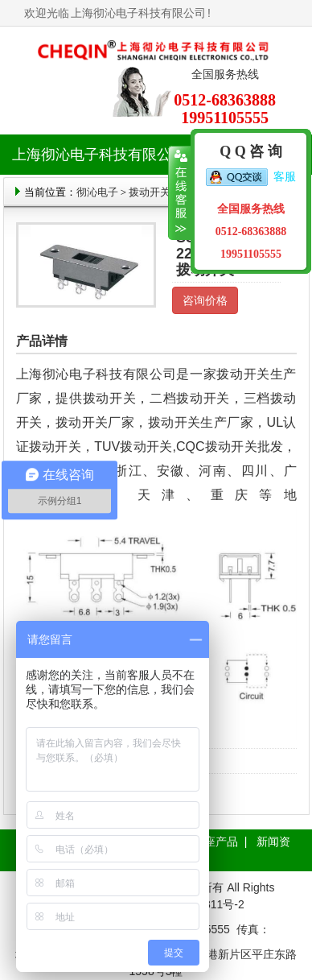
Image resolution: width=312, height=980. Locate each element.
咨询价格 (205, 300)
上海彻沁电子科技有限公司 (138, 13)
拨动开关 (150, 192)
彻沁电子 (97, 192)
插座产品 (216, 841)
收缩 (180, 193)
